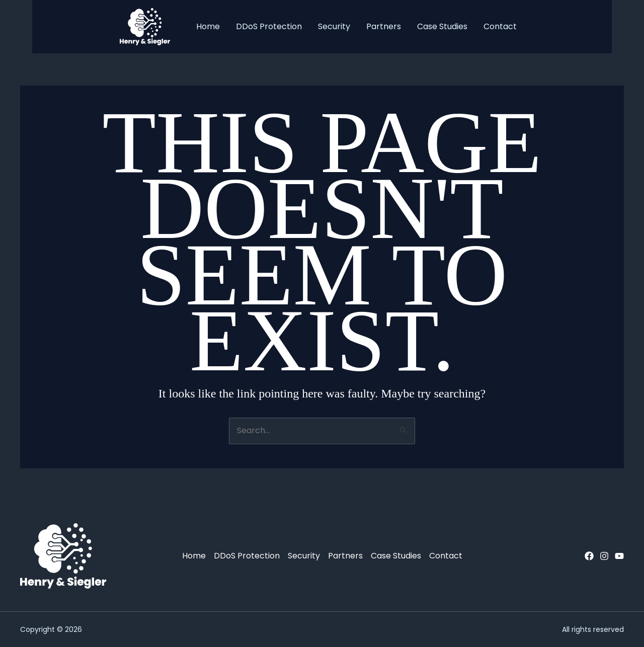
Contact (500, 26)
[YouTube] (619, 556)
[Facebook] (589, 556)
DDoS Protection (269, 26)
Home (208, 26)
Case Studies (442, 26)
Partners (384, 26)
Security (334, 26)
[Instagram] (604, 556)
